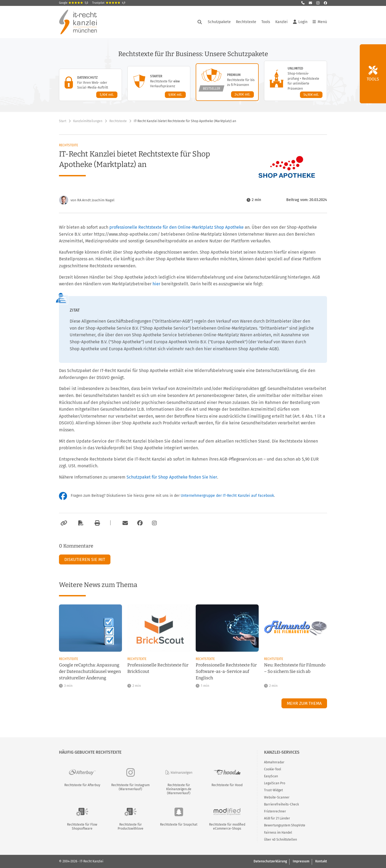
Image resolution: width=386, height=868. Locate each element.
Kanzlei (281, 22)
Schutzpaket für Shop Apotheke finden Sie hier (172, 477)
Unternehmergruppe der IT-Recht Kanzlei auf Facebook (227, 496)
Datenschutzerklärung (270, 861)
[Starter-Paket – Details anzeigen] (159, 83)
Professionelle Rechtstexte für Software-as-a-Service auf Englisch (226, 671)
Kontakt (321, 861)
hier (156, 284)
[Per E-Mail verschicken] (124, 523)
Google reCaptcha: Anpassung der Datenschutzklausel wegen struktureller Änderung (90, 671)
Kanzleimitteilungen (88, 121)
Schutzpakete (219, 22)
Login (300, 22)
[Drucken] (96, 523)
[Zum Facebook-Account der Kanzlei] (140, 523)
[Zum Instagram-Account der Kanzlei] (154, 523)
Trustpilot (109, 3)
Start (63, 121)
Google (74, 3)
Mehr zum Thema (304, 703)
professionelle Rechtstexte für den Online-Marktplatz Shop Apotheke (177, 227)
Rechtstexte (246, 22)
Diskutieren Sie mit (85, 559)
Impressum (301, 861)
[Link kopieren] (63, 523)
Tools (266, 22)
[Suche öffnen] (200, 22)
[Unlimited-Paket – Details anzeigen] (296, 81)
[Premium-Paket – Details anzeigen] (227, 82)
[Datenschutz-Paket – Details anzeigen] (90, 85)
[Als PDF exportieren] (80, 523)
